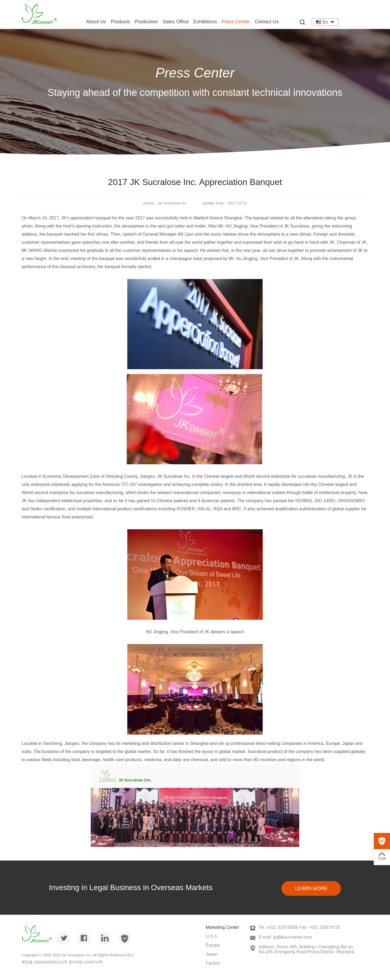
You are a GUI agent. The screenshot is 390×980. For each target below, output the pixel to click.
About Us (96, 22)
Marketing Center (222, 927)
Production (146, 22)
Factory (213, 963)
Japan (212, 954)
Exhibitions (205, 22)
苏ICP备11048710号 (86, 962)
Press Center (236, 22)
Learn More (311, 888)
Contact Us (267, 22)
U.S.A (212, 936)
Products (120, 22)
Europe (213, 945)
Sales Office (176, 22)
